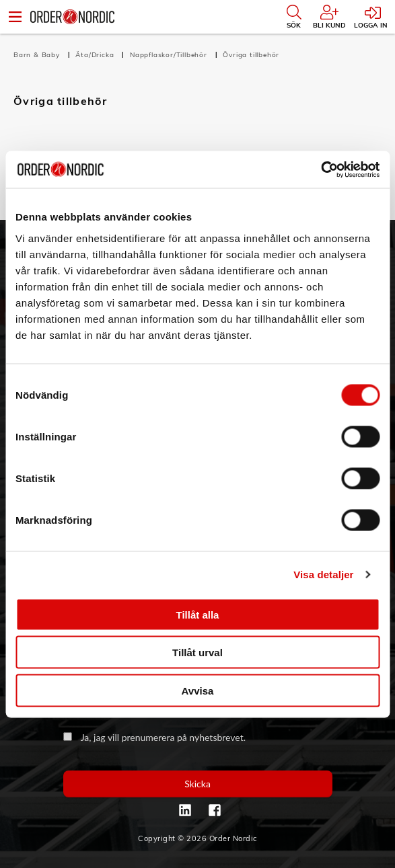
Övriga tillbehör (251, 55)
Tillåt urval (197, 653)
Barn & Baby (38, 55)
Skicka (197, 784)
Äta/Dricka (96, 55)
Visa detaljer (323, 575)
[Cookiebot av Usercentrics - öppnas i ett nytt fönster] (321, 169)
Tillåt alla (198, 614)
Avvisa (198, 690)
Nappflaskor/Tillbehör (170, 55)
